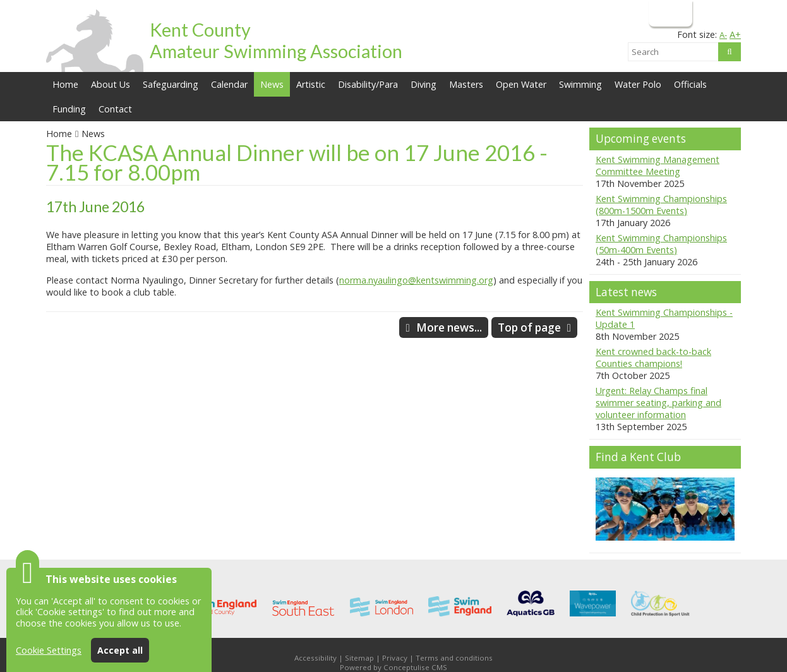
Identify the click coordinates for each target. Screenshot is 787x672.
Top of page (529, 327)
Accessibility (315, 658)
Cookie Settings (49, 650)
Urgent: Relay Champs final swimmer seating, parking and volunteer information (658, 403)
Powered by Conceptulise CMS (393, 667)
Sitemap (359, 658)
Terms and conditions (454, 658)
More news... (449, 327)
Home (65, 84)
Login (669, 13)
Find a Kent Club (638, 457)
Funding (69, 109)
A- (723, 35)
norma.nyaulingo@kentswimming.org (416, 280)
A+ (735, 34)
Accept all (120, 650)
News (93, 134)
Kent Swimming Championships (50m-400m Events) (661, 244)
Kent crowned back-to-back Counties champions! (653, 357)
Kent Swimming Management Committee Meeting (658, 165)
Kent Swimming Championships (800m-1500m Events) (661, 205)
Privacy (395, 658)
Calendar (229, 84)
